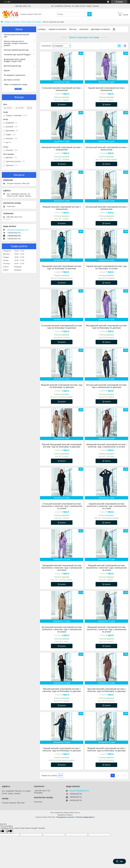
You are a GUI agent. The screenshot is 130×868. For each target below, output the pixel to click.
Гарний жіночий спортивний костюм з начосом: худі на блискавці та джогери (62, 750)
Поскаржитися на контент (66, 817)
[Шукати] (90, 14)
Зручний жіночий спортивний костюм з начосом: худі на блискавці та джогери (106, 690)
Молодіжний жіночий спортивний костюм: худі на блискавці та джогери (106, 327)
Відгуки (7, 70)
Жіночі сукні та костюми (31, 22)
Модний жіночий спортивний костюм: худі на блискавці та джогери (62, 386)
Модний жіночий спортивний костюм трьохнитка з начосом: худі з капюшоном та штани (106, 568)
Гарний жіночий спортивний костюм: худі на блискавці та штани (106, 267)
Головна (42, 29)
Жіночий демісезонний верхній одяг (16, 36)
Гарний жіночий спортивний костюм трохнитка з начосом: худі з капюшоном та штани (106, 506)
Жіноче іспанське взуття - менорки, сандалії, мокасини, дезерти (16, 43)
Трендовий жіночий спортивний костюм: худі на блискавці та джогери (62, 267)
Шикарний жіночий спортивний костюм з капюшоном (62, 149)
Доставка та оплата (100, 29)
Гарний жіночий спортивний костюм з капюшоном (106, 89)
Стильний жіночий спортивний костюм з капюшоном (62, 89)
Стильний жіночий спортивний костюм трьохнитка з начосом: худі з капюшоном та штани (62, 506)
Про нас (73, 29)
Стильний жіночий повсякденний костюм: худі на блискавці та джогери (62, 327)
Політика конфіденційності (85, 817)
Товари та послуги (12, 22)
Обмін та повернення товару (16, 84)
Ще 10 (8, 142)
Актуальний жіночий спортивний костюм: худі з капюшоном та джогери (106, 386)
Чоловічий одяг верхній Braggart (17, 55)
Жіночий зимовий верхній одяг (16, 50)
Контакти (84, 29)
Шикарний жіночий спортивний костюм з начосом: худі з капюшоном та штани (106, 446)
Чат (119, 861)
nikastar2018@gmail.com (18, 230)
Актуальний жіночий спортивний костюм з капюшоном (106, 149)
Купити (63, 104)
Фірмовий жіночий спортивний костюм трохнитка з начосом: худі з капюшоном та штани (106, 630)
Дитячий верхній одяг (13, 66)
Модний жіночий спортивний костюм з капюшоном (62, 208)
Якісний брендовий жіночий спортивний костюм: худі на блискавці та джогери (62, 446)
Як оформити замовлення (14, 75)
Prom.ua (77, 813)
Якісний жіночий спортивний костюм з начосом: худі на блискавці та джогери (62, 690)
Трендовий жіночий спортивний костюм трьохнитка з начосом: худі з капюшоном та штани (62, 568)
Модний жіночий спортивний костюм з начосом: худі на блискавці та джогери (106, 750)
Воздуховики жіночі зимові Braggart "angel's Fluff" (15, 60)
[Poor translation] (9, 831)
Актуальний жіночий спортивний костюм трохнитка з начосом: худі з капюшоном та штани (62, 630)
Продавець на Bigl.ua (65, 815)
